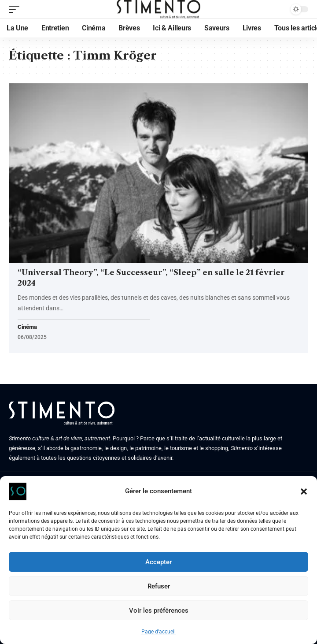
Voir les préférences (159, 610)
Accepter (158, 562)
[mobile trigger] (16, 9)
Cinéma (27, 327)
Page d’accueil (158, 632)
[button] (304, 491)
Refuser (159, 586)
